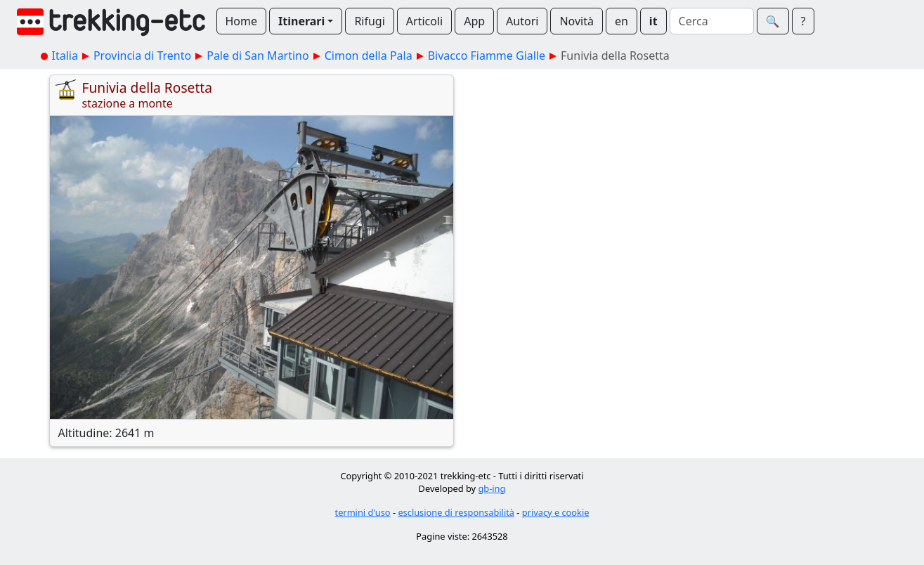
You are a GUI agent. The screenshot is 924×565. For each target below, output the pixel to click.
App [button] (474, 21)
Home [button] (242, 21)
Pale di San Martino (258, 56)
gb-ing (492, 488)
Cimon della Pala (369, 56)
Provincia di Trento (142, 56)
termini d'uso (363, 512)
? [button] (803, 21)
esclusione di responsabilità (456, 512)
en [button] (622, 21)
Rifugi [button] (369, 21)
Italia (65, 56)
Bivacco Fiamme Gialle (487, 56)
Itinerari (301, 21)
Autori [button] (522, 21)
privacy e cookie (556, 512)
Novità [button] (577, 21)
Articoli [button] (424, 21)
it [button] (653, 21)
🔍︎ (773, 21)
